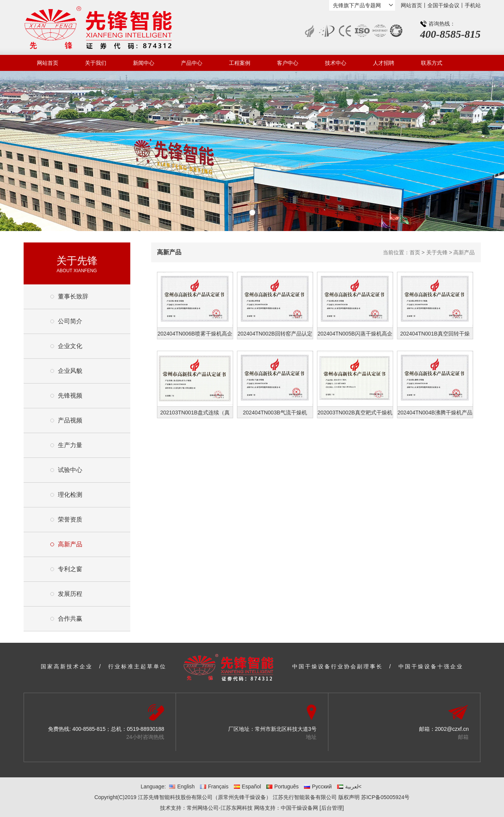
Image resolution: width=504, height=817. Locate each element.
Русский (318, 787)
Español (248, 787)
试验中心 (70, 470)
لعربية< (349, 787)
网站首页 (411, 5)
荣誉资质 (70, 519)
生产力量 (70, 445)
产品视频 (70, 420)
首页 (415, 252)
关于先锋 (437, 252)
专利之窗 (70, 569)
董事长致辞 (73, 296)
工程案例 (240, 63)
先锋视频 (70, 396)
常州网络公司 (203, 808)
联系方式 (432, 63)
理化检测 (70, 495)
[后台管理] (332, 808)
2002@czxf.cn (452, 729)
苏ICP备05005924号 (386, 797)
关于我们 (96, 63)
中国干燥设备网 (299, 808)
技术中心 (336, 63)
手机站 (473, 5)
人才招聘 (384, 63)
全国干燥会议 (443, 5)
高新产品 (70, 544)
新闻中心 (144, 63)
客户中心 (288, 63)
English (182, 787)
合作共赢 (70, 619)
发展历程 (70, 594)
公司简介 (70, 321)
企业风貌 (70, 371)
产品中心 (192, 63)
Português (282, 787)
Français (214, 787)
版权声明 (349, 797)
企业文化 (70, 346)
